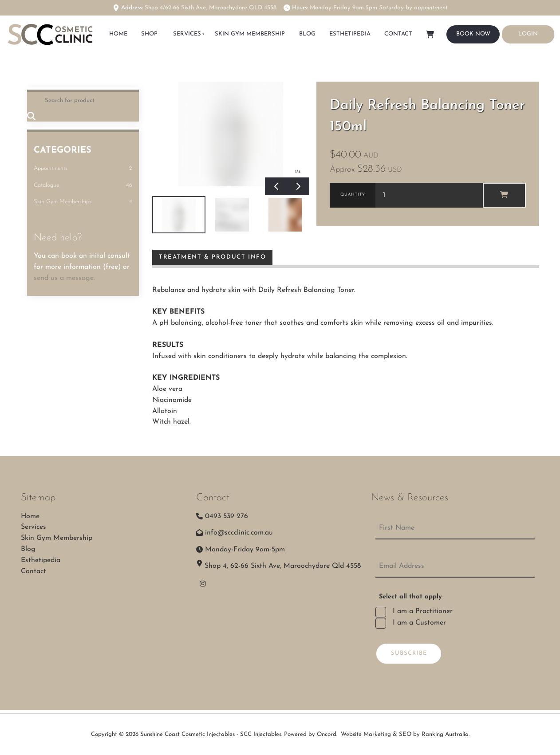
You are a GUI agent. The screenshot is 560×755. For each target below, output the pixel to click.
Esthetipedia (350, 34)
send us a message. (64, 278)
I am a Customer (418, 623)
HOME (118, 34)
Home (30, 516)
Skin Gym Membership (250, 34)
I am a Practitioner (422, 611)
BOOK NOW (463, 30)
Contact (398, 34)
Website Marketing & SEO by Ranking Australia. (405, 734)
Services (187, 34)
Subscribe (409, 653)
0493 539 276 (227, 516)
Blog (307, 34)
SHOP (149, 34)
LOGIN (511, 30)
